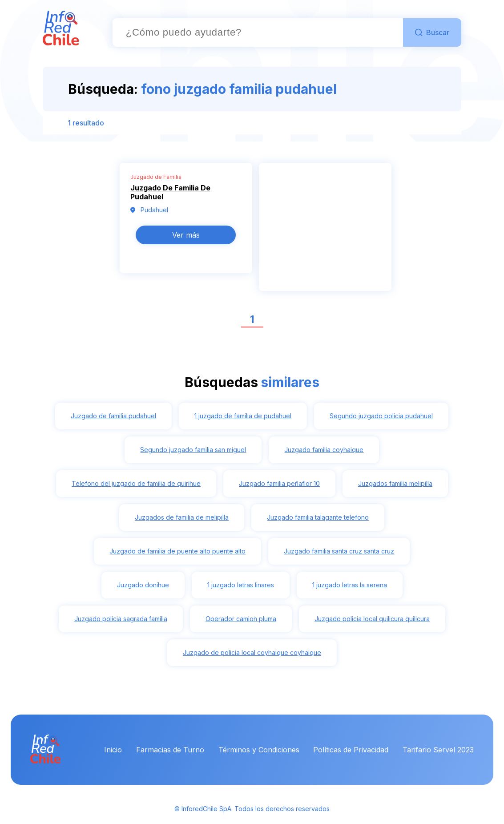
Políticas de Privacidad (351, 750)
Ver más (186, 235)
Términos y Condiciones (259, 750)
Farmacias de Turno (170, 750)
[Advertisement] (325, 232)
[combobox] (258, 32)
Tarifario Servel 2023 (438, 750)
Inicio (113, 750)
